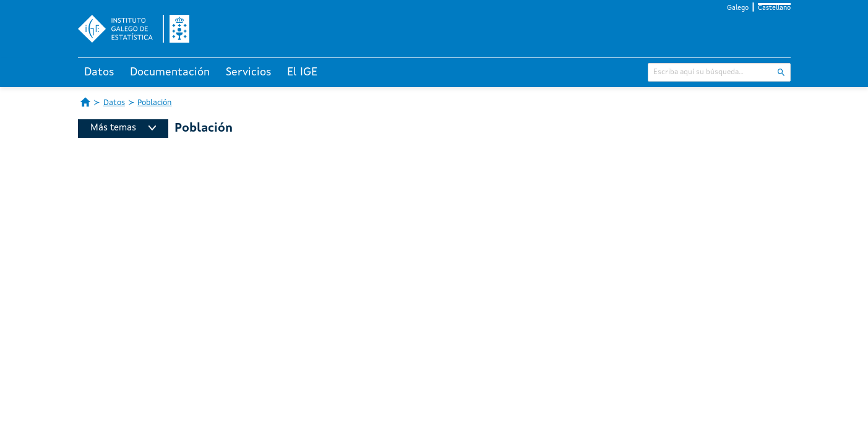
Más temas (123, 128)
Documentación (170, 72)
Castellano (774, 8)
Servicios (249, 72)
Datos (99, 72)
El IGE (302, 72)
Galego (738, 8)
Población (154, 103)
